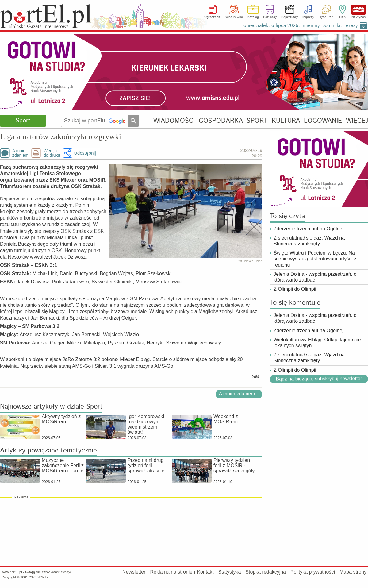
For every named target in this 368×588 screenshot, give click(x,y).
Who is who (234, 17)
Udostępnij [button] (85, 153)
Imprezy (308, 17)
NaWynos (358, 10)
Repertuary (289, 17)
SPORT (257, 121)
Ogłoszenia (213, 17)
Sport (23, 121)
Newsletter (134, 572)
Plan (342, 17)
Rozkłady (270, 17)
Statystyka (230, 572)
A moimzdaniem (20, 153)
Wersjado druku (52, 153)
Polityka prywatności (313, 572)
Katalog (253, 17)
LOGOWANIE (323, 121)
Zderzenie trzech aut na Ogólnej (309, 229)
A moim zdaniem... (239, 394)
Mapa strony (353, 572)
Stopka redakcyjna (266, 572)
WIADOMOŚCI (174, 121)
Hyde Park (326, 17)
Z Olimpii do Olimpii (295, 289)
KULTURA (286, 121)
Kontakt (205, 572)
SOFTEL (44, 577)
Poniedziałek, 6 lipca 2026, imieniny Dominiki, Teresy (299, 26)
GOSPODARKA (221, 121)
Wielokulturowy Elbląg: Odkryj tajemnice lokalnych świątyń (317, 343)
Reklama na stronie (171, 572)
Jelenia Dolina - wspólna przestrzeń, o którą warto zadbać (315, 277)
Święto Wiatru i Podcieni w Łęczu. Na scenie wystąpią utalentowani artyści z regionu (315, 259)
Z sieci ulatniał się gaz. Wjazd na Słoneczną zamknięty (309, 241)
